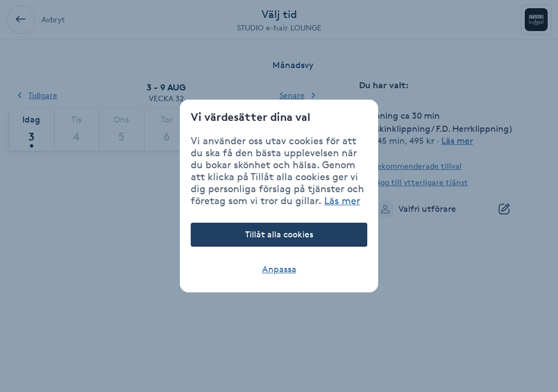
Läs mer (342, 200)
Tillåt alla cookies (279, 234)
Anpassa (279, 269)
